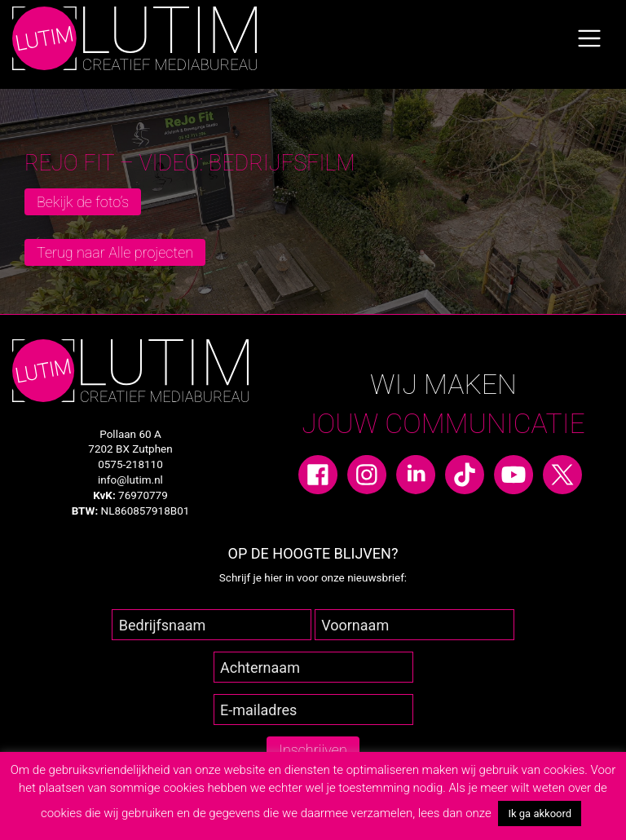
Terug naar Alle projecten (115, 252)
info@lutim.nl (130, 480)
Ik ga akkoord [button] (540, 813)
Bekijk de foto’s (83, 202)
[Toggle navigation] (589, 38)
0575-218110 (130, 464)
